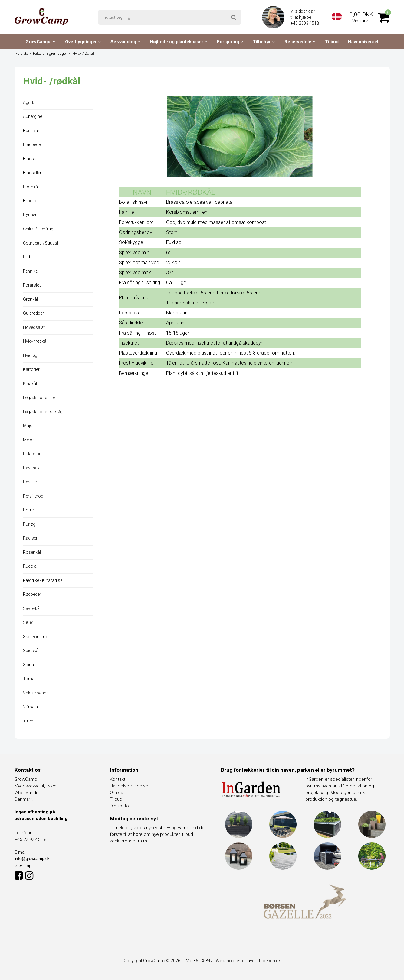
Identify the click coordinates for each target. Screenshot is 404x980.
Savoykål (32, 608)
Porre (28, 510)
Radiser (30, 538)
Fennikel (31, 271)
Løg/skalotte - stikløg (43, 412)
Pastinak (31, 468)
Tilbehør (264, 42)
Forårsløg (32, 285)
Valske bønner (36, 693)
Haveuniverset (363, 42)
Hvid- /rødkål (35, 341)
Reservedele (300, 42)
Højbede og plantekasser (179, 42)
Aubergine (33, 116)
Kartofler (31, 369)
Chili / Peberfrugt (39, 229)
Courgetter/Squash (41, 243)
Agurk (29, 102)
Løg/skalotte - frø (39, 398)
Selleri (29, 622)
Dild (26, 257)
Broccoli (31, 201)
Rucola (30, 566)
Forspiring (230, 42)
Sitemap (23, 865)
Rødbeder (32, 594)
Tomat (29, 679)
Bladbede (32, 144)
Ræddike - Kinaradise (43, 580)
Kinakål (30, 384)
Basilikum (32, 131)
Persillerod (33, 496)
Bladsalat (32, 159)
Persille (30, 482)
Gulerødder (33, 313)
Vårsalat (31, 707)
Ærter (28, 721)
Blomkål (31, 187)
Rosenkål (32, 552)
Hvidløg (30, 355)
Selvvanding (125, 42)
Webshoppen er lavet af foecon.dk (248, 961)
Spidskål (31, 651)
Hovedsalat (34, 327)
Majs (28, 426)
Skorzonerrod (36, 637)
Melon (29, 440)
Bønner (30, 215)
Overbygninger (83, 42)
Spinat (29, 665)
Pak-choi (31, 454)
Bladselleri (33, 173)
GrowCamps (41, 42)
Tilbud (332, 42)
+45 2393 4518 (305, 23)
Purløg (29, 524)
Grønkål (30, 299)
